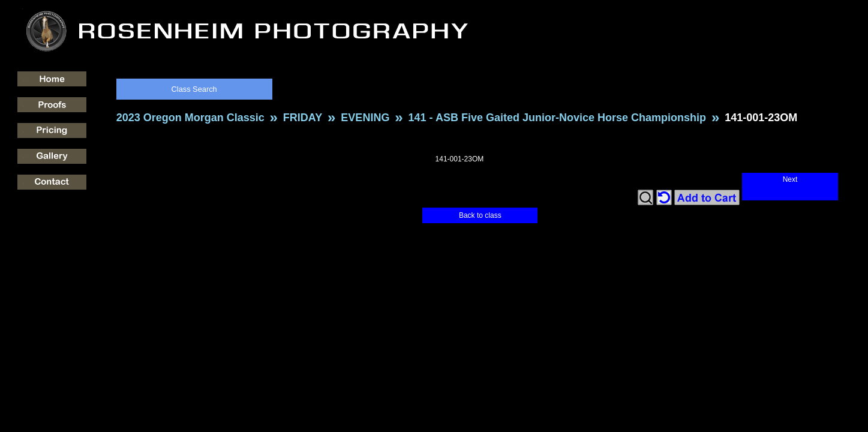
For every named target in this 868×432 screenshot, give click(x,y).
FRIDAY (303, 118)
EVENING (365, 118)
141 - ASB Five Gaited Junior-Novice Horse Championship (557, 118)
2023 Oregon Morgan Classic (190, 118)
